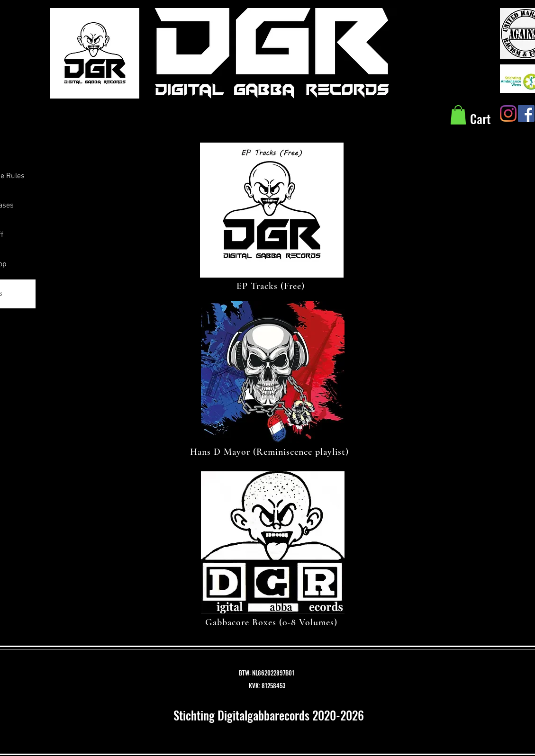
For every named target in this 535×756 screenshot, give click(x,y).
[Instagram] (508, 113)
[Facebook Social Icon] (526, 113)
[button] (458, 115)
